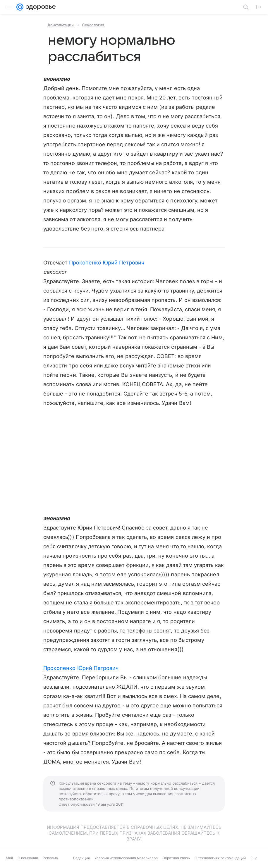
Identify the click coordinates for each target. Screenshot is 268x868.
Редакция (81, 858)
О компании (28, 858)
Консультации (61, 25)
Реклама (50, 858)
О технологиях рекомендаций (220, 858)
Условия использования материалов (126, 858)
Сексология (93, 25)
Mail (9, 858)
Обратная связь (176, 858)
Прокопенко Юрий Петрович (107, 263)
